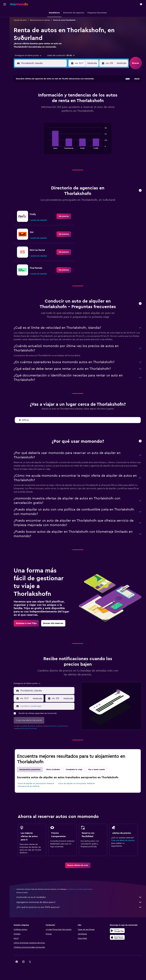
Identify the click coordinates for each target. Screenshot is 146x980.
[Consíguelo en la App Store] (117, 937)
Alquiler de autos (20, 20)
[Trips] (5, 32)
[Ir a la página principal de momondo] (19, 4)
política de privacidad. (28, 728)
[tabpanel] (78, 141)
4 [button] (62, 89)
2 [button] (49, 89)
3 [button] (55, 89)
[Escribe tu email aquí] (47, 706)
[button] (5, 4)
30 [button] (49, 116)
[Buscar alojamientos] (5, 19)
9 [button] (49, 96)
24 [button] (55, 109)
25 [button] (62, 109)
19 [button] (68, 102)
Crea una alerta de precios (123, 841)
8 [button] (42, 96)
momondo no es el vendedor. (79, 897)
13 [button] (29, 102)
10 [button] (55, 96)
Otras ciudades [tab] (53, 770)
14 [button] (35, 102)
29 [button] (42, 116)
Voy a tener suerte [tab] (96, 770)
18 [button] (62, 102)
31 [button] (55, 116)
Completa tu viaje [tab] (74, 770)
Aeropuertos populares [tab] (30, 770)
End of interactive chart (47, 147)
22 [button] (42, 109)
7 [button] (35, 96)
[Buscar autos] (5, 24)
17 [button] (55, 102)
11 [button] (62, 96)
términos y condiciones (58, 726)
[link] (64, 216)
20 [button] (29, 109)
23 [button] (48, 109)
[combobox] (27, 55)
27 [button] (29, 116)
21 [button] (35, 109)
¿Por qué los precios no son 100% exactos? (79, 907)
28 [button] (35, 116)
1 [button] (42, 89)
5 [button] (68, 89)
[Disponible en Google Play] (117, 931)
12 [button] (68, 96)
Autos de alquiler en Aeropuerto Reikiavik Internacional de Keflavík (36, 785)
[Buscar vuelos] (5, 13)
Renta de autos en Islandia (40, 20)
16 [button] (49, 102)
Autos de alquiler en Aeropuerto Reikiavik (76, 784)
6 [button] (29, 96)
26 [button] (68, 109)
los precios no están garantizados (80, 889)
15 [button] (42, 102)
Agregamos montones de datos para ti (79, 902)
